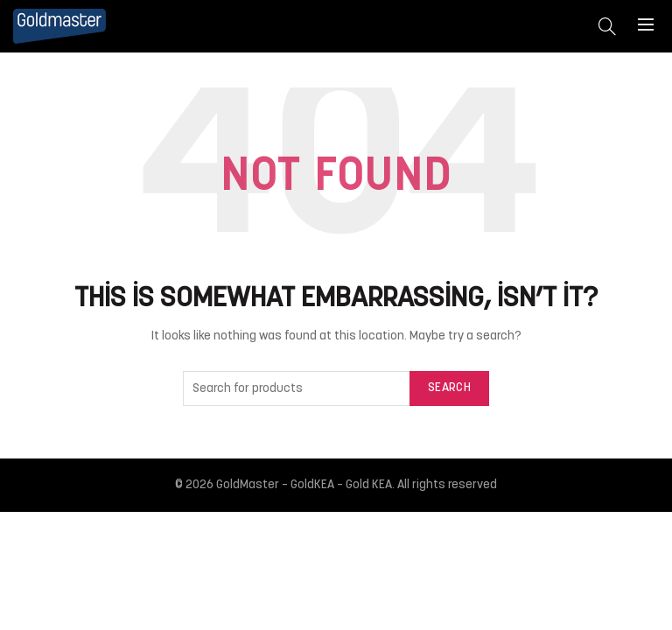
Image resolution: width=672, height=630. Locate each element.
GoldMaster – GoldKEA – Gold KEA (304, 485)
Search (449, 388)
